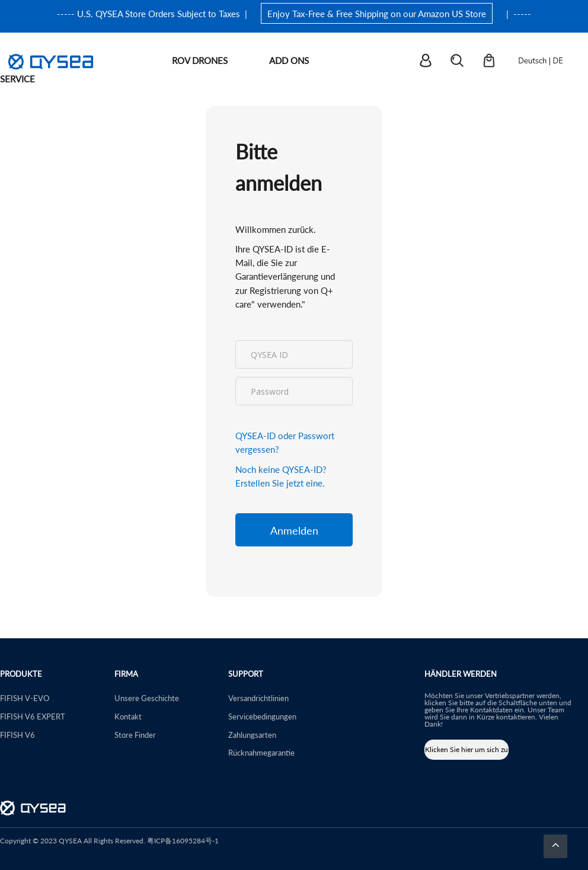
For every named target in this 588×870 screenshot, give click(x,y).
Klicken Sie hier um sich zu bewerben (466, 752)
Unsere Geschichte (147, 698)
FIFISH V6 (17, 735)
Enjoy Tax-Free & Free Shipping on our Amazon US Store (377, 13)
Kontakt (128, 716)
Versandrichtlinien (258, 698)
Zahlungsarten (252, 735)
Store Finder (135, 735)
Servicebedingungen (262, 716)
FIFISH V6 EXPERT (33, 716)
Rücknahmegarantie (261, 752)
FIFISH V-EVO (25, 698)
